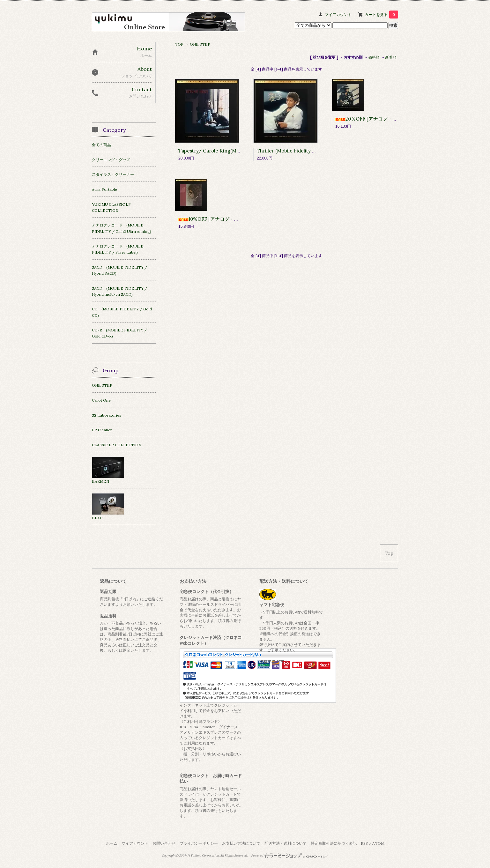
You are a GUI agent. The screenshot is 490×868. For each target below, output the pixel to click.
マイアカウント (338, 15)
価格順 (374, 57)
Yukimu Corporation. (205, 856)
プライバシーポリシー (199, 843)
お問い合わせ (164, 843)
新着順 (391, 57)
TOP (179, 44)
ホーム (112, 843)
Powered (290, 856)
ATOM (378, 843)
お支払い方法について (241, 843)
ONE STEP (200, 44)
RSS (364, 843)
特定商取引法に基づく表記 (334, 843)
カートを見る (381, 15)
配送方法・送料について (286, 843)
